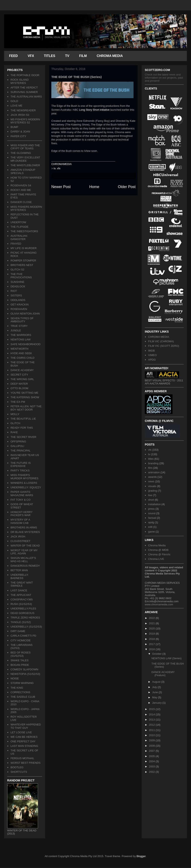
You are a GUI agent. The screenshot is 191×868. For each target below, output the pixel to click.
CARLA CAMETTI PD (23, 636)
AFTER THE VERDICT (24, 88)
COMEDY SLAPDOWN (24, 669)
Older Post (127, 187)
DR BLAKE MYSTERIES (25, 532)
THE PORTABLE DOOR (25, 75)
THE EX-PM (18, 402)
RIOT (14, 291)
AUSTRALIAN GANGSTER (19, 237)
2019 (152, 634)
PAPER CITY (18, 136)
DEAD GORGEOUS (22, 613)
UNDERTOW (18, 222)
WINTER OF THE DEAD (25, 546)
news (151, 481)
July (155, 687)
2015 (152, 709)
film (150, 468)
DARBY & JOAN (20, 132)
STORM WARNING (22, 683)
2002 (152, 772)
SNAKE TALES (20, 660)
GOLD (14, 101)
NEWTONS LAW (21, 339)
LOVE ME (16, 106)
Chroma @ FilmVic (159, 554)
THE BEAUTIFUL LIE (23, 419)
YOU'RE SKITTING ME (24, 393)
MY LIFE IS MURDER (24, 248)
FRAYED (16, 244)
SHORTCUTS (19, 772)
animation (154, 472)
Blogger (141, 856)
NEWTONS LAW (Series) (166, 658)
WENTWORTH (19, 349)
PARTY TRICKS (20, 471)
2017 (152, 644)
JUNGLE (16, 330)
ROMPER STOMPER (23, 261)
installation (154, 504)
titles (151, 459)
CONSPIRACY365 (22, 599)
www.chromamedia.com (159, 604)
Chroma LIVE (156, 559)
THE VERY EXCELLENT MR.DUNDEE (25, 159)
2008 (152, 746)
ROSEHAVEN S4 (21, 185)
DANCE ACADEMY (22, 370)
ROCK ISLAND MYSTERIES (20, 81)
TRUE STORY (19, 326)
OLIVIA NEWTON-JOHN (25, 314)
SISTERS (16, 295)
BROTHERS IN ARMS (24, 527)
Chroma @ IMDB (158, 550)
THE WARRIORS (21, 335)
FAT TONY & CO (20, 500)
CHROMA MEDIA (110, 56)
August (157, 682)
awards (152, 477)
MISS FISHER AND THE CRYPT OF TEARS (25, 147)
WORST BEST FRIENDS (25, 763)
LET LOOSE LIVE (21, 732)
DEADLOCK (18, 286)
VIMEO (152, 355)
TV (67, 56)
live (150, 495)
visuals (152, 486)
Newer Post (61, 187)
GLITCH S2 (17, 270)
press (151, 509)
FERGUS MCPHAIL (22, 758)
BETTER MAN (19, 570)
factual (152, 518)
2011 (152, 730)
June (155, 692)
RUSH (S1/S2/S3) (21, 604)
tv (55, 168)
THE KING (17, 688)
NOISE (15, 678)
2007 (152, 751)
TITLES (50, 56)
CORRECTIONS (20, 692)
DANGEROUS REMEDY (25, 566)
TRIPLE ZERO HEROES (25, 618)
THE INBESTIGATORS (24, 231)
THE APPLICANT (21, 595)
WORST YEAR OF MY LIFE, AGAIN (24, 552)
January (157, 703)
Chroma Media (157, 545)
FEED (13, 56)
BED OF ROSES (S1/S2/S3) (21, 654)
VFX (31, 56)
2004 (152, 761)
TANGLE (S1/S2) (21, 622)
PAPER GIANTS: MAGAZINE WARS (22, 494)
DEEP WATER (19, 384)
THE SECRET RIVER (23, 437)
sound (152, 513)
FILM (83, 56)
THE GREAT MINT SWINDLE (22, 584)
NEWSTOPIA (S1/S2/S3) (25, 674)
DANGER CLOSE (21, 202)
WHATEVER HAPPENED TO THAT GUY (26, 726)
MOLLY (15, 414)
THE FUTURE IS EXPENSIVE (21, 465)
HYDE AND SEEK (21, 353)
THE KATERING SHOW (25, 397)
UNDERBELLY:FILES (23, 609)
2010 (152, 735)
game (151, 532)
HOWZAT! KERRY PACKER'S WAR (21, 514)
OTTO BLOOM (19, 388)
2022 (152, 618)
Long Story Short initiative (94, 110)
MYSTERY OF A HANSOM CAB (20, 521)
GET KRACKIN (20, 305)
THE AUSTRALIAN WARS (26, 97)
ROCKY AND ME (21, 190)
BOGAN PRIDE (20, 665)
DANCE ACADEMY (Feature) (163, 674)
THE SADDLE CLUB (23, 697)
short (151, 500)
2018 (152, 639)
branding (153, 463)
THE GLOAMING (21, 153)
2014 (152, 714)
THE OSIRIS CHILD (22, 358)
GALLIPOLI (17, 446)
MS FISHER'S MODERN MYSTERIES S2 (25, 121)
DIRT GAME (18, 631)
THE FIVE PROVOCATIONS (21, 276)
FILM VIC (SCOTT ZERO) (164, 346)
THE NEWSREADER (23, 110)
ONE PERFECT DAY (23, 741)
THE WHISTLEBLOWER (25, 165)
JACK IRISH (18, 537)
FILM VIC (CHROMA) (161, 341)
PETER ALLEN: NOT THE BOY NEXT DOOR (26, 408)
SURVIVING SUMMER (24, 92)
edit (150, 527)
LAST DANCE (19, 590)
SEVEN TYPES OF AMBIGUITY (22, 320)
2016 (152, 649)
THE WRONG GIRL (22, 379)
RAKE (14, 432)
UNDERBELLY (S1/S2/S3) (26, 627)
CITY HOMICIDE (21, 640)
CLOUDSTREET (20, 541)
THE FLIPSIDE (19, 227)
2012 (152, 725)
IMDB (151, 351)
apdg (151, 522)
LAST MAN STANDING (24, 746)
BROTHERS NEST (22, 265)
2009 (152, 740)
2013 (152, 720)
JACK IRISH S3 (20, 115)
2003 (152, 766)
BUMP (14, 127)
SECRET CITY (19, 375)
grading (152, 491)
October (157, 654)
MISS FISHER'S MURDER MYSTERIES (24, 477)
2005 (152, 756)
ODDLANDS (18, 300)
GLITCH (15, 423)
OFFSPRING (18, 442)
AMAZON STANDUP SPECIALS (23, 171)
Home (94, 187)
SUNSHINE (17, 282)
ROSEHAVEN (19, 309)
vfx (59, 168)
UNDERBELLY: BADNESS (20, 576)
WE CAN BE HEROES (24, 737)
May (155, 697)
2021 (152, 623)
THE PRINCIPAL (20, 451)
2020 (152, 628)
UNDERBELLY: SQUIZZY (26, 487)
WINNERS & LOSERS (24, 483)
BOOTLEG (17, 767)
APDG (152, 360)
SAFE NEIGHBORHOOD (25, 344)
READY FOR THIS (22, 428)
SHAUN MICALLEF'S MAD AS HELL (23, 560)
